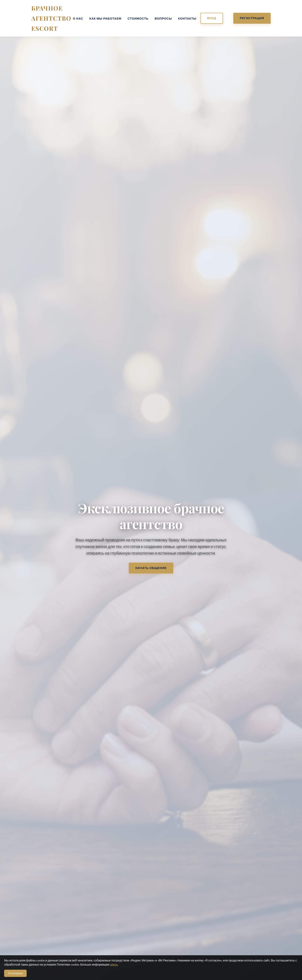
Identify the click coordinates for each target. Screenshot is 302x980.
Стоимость (138, 18)
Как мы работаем (105, 18)
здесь (114, 964)
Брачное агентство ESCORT (51, 18)
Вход (212, 18)
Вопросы (163, 18)
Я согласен (15, 973)
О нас (78, 18)
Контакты (187, 18)
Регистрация (252, 18)
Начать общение (151, 568)
